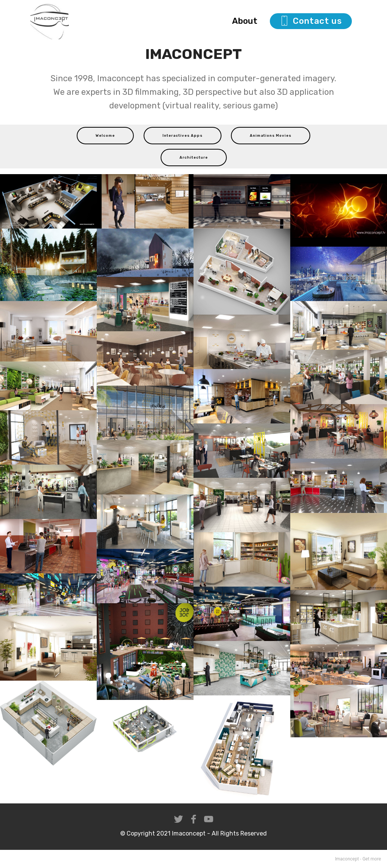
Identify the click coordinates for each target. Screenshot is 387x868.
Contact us (311, 21)
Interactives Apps (183, 135)
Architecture (194, 157)
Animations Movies (271, 135)
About (247, 21)
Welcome (105, 135)
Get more (372, 859)
